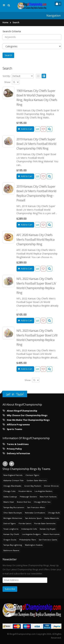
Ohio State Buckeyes (13, 513)
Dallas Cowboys (10, 497)
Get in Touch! (15, 394)
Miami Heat (9, 502)
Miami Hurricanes (51, 534)
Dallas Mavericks (52, 518)
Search (16, 22)
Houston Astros (25, 491)
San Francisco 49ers (36, 507)
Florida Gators (25, 523)
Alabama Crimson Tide (13, 480)
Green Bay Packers (33, 486)
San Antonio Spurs (33, 518)
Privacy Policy (14, 449)
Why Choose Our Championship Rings (27, 415)
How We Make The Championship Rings (28, 420)
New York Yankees (48, 497)
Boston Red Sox (24, 502)
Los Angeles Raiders (43, 491)
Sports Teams (15, 429)
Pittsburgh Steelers (28, 497)
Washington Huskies (34, 545)
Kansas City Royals (48, 529)
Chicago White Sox (42, 502)
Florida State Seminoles (45, 523)
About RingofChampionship (22, 411)
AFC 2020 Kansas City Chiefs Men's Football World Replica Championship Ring (35, 239)
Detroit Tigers (9, 523)
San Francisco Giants (48, 540)
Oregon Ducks (10, 540)
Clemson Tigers (32, 475)
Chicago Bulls (54, 513)
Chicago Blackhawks (12, 486)
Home (5, 22)
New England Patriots (13, 475)
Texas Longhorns (11, 529)
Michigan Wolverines (13, 518)
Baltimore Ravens (11, 550)
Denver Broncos (51, 486)
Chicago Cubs (9, 491)
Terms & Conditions (18, 444)
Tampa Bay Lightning (13, 545)
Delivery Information (18, 453)
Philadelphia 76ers (28, 540)
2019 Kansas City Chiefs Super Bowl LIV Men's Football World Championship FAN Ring (36, 144)
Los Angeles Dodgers (31, 534)
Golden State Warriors (37, 480)
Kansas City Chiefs (11, 534)
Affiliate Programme (18, 425)
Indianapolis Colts (29, 529)
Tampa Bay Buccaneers (14, 507)
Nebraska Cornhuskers (35, 513)
